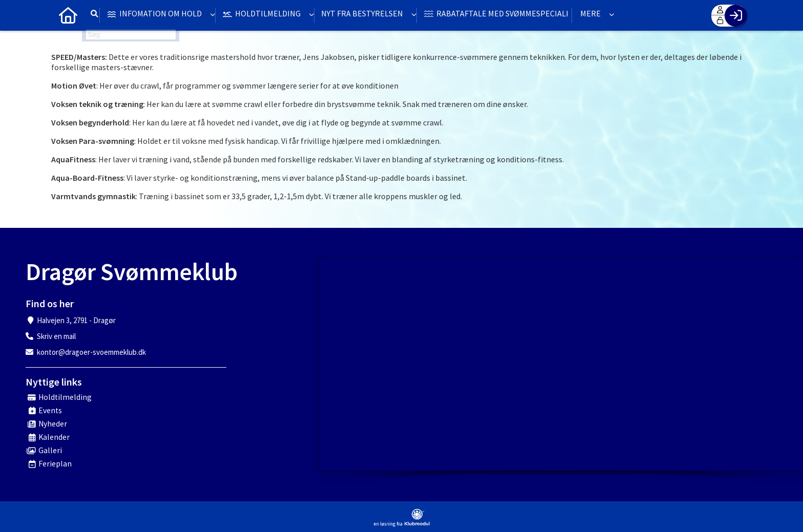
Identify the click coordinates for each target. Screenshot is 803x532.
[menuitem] (67, 15)
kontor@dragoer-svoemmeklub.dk (91, 352)
